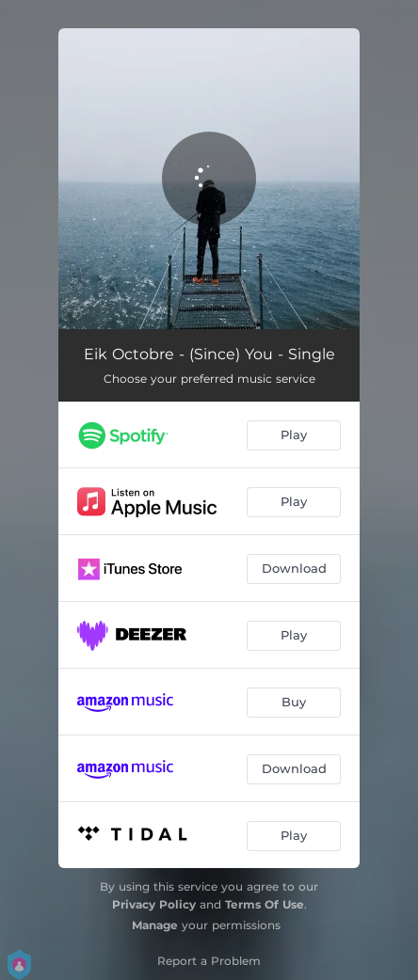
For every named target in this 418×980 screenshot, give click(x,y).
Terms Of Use (265, 904)
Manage (155, 925)
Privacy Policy (154, 904)
